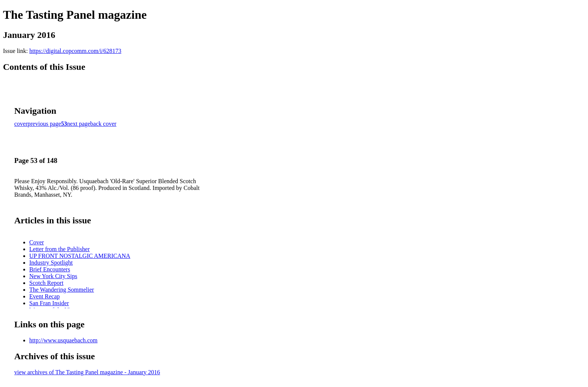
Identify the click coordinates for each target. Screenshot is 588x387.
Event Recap (44, 296)
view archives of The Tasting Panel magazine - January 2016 (87, 372)
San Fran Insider (49, 303)
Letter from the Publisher (59, 249)
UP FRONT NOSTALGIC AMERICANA (80, 256)
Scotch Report (46, 283)
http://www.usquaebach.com (63, 340)
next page (79, 124)
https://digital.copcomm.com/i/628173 (75, 51)
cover (21, 124)
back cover (103, 124)
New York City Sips (53, 276)
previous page (44, 124)
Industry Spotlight (51, 263)
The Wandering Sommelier (62, 290)
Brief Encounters (50, 269)
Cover (37, 242)
